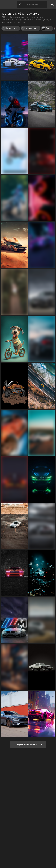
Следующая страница (28, 745)
